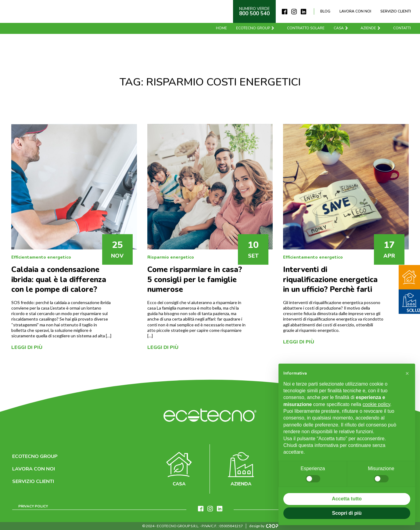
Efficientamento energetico (41, 257)
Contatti (402, 28)
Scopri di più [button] (347, 513)
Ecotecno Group (255, 28)
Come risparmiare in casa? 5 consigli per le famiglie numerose (195, 280)
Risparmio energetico (171, 257)
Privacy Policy (33, 506)
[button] (407, 373)
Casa (341, 28)
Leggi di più (27, 347)
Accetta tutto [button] (347, 499)
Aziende (371, 28)
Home (221, 28)
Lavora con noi (355, 11)
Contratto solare (306, 28)
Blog (325, 11)
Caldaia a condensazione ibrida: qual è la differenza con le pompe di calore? (59, 280)
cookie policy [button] (376, 404)
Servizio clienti (396, 11)
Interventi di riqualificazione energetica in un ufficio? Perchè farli (330, 280)
